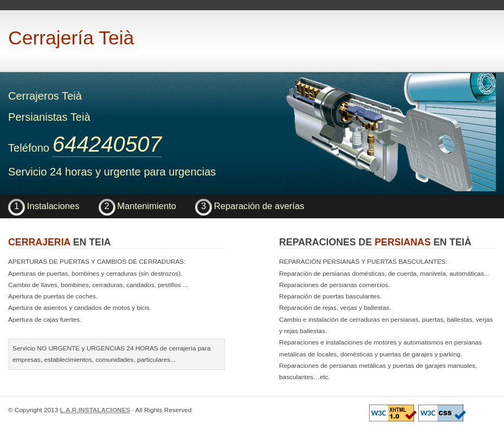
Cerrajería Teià (71, 38)
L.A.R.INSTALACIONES (95, 410)
